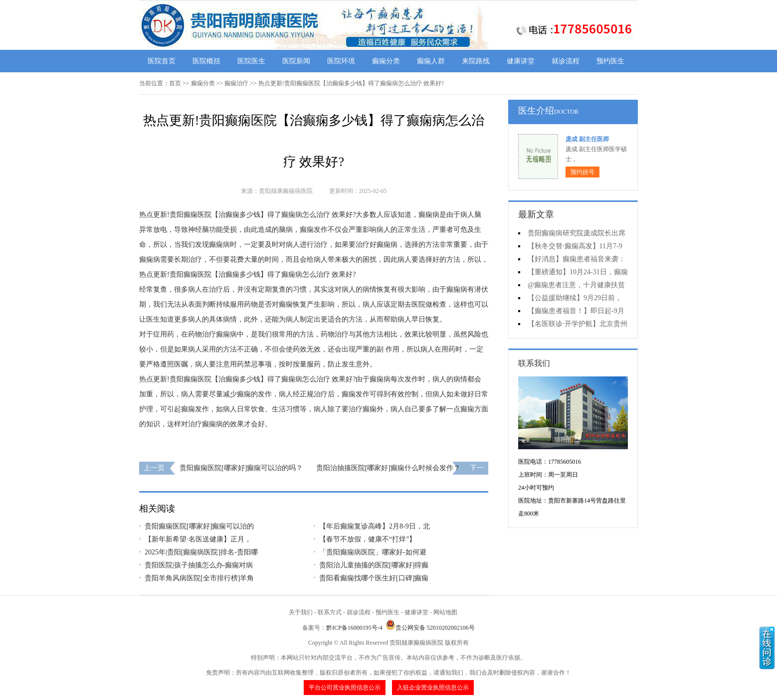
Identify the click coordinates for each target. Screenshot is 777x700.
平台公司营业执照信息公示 (345, 688)
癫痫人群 (431, 61)
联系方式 (330, 612)
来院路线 (476, 61)
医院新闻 (296, 61)
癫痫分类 (386, 61)
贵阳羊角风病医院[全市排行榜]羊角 (199, 578)
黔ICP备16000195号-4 (354, 628)
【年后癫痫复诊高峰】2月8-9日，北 (375, 526)
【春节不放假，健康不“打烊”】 (368, 539)
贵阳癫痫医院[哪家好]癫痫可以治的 (199, 526)
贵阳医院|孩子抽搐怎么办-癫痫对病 (199, 565)
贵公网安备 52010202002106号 (430, 628)
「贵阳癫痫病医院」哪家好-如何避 (373, 552)
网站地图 (445, 612)
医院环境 (341, 61)
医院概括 (206, 61)
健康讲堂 (521, 61)
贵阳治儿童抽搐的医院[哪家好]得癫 (374, 565)
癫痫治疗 (236, 83)
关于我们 (301, 612)
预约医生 (610, 61)
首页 (175, 83)
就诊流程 (566, 61)
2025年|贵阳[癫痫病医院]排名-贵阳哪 (201, 552)
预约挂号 (583, 172)
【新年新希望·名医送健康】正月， (198, 539)
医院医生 (251, 61)
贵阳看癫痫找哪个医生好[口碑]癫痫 (374, 578)
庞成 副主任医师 (587, 139)
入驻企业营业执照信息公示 (433, 688)
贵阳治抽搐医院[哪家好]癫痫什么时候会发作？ (388, 468)
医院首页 (162, 61)
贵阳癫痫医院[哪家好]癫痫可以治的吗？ (241, 468)
